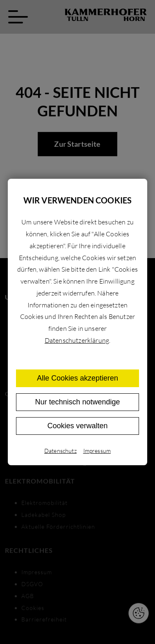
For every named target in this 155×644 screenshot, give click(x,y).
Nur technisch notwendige (77, 402)
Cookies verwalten (77, 426)
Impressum (97, 451)
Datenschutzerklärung (77, 340)
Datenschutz (60, 451)
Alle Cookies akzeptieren (77, 378)
